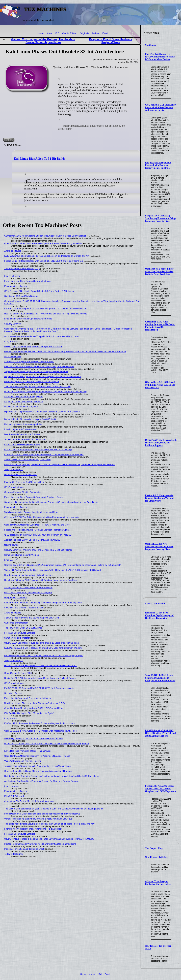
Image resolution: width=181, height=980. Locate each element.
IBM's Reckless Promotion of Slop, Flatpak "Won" (28, 751)
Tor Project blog (154, 848)
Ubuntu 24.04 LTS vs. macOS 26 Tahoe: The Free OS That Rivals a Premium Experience (47, 743)
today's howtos (11, 341)
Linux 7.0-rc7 (11, 560)
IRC (57, 33)
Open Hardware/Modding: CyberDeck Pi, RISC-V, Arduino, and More (37, 525)
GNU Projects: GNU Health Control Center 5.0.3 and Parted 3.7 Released (39, 291)
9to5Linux (151, 45)
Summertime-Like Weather (17, 638)
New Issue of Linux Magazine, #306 (21, 407)
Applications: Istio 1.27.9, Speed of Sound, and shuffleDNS (32, 540)
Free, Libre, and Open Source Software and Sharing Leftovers (34, 497)
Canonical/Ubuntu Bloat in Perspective (23, 492)
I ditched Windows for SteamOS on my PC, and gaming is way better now (39, 366)
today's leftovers (12, 276)
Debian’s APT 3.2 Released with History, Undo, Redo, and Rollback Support (161, 443)
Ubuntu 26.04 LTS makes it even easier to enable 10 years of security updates (42, 643)
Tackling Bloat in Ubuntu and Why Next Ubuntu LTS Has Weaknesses (37, 766)
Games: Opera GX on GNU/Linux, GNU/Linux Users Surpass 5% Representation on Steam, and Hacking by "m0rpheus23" (63, 565)
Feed (105, 33)
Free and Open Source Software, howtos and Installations (32, 382)
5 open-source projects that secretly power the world (29, 361)
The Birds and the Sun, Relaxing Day (22, 268)
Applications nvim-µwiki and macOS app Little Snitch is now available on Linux (42, 336)
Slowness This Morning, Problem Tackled (24, 608)
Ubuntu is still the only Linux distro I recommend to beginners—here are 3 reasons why (46, 392)
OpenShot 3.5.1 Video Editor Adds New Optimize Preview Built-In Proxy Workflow (159, 271)
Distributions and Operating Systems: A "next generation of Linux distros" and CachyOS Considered (52, 776)
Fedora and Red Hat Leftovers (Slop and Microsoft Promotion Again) (37, 530)
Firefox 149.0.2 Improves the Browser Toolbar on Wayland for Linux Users (160, 498)
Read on (9, 140)
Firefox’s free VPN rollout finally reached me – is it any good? (33, 829)
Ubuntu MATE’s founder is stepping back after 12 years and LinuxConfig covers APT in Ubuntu (49, 839)
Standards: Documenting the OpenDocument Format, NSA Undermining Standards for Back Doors (51, 502)
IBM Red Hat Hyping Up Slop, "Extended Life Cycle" (29, 713)
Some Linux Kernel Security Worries (22, 555)
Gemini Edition (70, 33)
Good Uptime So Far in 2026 (18, 673)
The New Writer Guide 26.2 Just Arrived (23, 628)
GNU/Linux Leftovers (14, 487)
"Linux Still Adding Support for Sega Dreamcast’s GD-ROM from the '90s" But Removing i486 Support (53, 570)
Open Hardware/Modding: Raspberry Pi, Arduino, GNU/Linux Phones (37, 756)
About (49, 33)
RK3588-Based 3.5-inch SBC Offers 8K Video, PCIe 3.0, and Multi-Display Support (160, 733)
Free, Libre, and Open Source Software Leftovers (28, 281)
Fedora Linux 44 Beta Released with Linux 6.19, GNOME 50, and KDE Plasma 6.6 (44, 261)
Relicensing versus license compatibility (23, 424)
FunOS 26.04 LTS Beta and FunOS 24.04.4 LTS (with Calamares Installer (39, 688)
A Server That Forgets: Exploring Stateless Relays (158, 883)
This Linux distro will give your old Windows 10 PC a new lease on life (37, 387)
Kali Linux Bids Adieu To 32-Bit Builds (40, 159)
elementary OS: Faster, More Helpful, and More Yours (30, 801)
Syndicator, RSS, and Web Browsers (22, 296)
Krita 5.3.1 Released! (14, 796)
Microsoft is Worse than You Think (21, 475)
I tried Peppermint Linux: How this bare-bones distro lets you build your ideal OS (42, 814)
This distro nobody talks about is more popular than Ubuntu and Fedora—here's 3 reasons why (49, 824)
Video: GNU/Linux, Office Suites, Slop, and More (28, 459)
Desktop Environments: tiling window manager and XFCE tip (33, 346)
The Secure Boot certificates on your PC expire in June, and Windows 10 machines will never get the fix (54, 809)
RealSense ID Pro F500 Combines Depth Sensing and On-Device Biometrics (160, 615)
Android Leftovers (13, 251)
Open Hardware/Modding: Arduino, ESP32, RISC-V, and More (34, 708)
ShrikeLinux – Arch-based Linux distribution (25, 439)
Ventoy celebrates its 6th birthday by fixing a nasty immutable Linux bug (38, 819)
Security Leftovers (13, 324)
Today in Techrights (14, 469)
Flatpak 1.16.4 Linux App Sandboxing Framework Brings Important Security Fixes (161, 218)
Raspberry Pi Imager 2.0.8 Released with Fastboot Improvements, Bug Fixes (158, 165)
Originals (85, 33)
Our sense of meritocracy (16, 623)
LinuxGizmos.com (155, 604)
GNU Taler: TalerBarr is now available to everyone (28, 593)
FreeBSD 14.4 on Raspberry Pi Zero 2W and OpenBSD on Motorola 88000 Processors (46, 309)
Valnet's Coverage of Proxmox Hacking (23, 761)
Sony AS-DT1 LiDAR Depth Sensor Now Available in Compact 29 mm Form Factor (160, 678)
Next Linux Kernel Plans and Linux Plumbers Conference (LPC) (35, 703)
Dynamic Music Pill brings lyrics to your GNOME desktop (31, 419)
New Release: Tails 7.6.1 (157, 857)
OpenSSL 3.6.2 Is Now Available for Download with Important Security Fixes (159, 547)
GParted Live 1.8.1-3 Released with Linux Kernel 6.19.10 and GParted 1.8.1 (160, 385)
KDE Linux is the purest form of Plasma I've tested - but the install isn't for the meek (44, 454)
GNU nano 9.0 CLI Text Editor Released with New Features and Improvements (160, 107)
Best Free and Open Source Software (22, 434)
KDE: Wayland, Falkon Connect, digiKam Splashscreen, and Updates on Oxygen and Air (46, 256)
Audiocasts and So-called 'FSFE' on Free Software (28, 588)
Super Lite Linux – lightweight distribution (24, 402)
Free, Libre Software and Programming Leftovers (28, 698)
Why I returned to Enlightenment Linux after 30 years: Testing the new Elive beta (43, 377)
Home (40, 33)
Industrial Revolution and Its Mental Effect (24, 849)
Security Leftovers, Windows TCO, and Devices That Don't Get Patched (38, 550)
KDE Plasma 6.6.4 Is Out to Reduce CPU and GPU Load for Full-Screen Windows (43, 648)
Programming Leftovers (16, 286)
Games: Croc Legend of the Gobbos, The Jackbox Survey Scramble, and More (43, 41)
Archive (96, 33)
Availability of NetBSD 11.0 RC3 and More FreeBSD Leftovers (34, 738)
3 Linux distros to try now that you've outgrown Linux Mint (32, 618)
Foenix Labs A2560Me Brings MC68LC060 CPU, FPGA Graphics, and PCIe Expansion (160, 789)
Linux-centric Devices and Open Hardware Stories (28, 319)
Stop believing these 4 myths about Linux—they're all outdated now (36, 371)
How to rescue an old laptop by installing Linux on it (29, 575)
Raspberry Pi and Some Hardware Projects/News (111, 41)
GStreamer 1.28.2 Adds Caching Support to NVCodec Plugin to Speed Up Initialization (160, 326)
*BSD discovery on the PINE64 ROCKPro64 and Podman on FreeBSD (38, 535)
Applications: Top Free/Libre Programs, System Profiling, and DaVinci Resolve (42, 781)
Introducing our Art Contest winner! (21, 429)
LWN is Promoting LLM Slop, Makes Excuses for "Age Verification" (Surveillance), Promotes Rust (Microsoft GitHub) (59, 464)
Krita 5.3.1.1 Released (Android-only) (22, 444)
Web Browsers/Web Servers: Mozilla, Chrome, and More (31, 512)
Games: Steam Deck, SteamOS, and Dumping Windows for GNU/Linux (38, 771)
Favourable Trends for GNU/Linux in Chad (24, 482)
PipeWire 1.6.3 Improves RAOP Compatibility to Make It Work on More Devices (160, 57)
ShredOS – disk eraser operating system (24, 397)
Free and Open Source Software (20, 633)
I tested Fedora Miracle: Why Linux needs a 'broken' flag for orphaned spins (40, 844)
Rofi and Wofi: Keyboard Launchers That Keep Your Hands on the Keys (38, 449)
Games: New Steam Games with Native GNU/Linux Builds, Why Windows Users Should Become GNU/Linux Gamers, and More (65, 351)
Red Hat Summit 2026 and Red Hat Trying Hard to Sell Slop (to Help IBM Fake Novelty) (46, 314)
